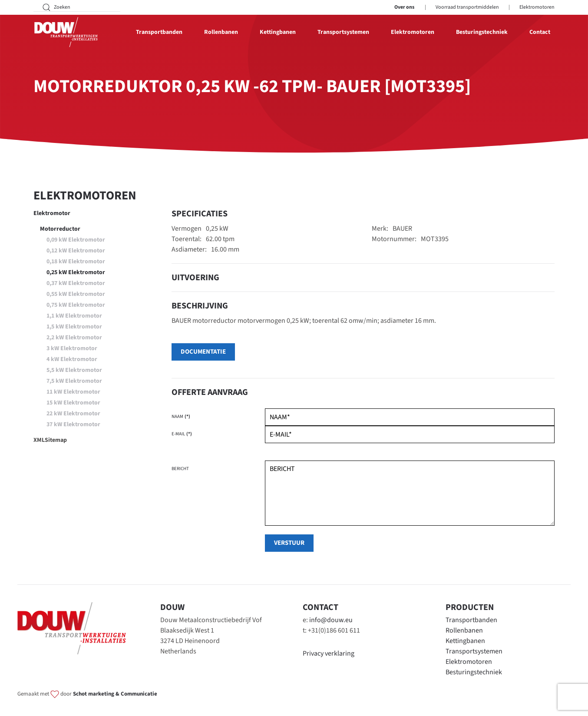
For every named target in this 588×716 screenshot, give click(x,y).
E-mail (182, 434)
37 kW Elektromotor (73, 424)
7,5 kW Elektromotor (74, 381)
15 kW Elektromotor (73, 403)
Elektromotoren (537, 7)
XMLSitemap (50, 440)
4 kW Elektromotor (72, 359)
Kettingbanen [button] (278, 32)
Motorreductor (60, 229)
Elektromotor (52, 213)
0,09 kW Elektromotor (76, 240)
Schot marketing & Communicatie (115, 694)
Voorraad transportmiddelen (467, 7)
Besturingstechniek (482, 32)
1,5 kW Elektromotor (74, 327)
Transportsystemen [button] (343, 32)
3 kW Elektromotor (72, 348)
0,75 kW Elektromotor (76, 305)
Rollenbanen (464, 630)
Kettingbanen (465, 641)
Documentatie (203, 352)
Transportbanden (471, 620)
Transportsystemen (474, 651)
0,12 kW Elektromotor (76, 251)
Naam (181, 416)
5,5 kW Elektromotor (74, 370)
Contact (540, 32)
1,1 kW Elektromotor (74, 316)
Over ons (404, 7)
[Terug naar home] (66, 32)
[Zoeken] (77, 7)
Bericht (180, 469)
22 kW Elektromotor (73, 414)
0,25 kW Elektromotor (76, 272)
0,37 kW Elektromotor (76, 283)
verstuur (289, 543)
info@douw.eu (331, 620)
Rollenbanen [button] (221, 32)
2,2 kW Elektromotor (74, 338)
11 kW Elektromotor (73, 392)
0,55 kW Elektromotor (76, 294)
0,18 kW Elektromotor (76, 262)
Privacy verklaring (329, 653)
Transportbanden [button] (159, 32)
